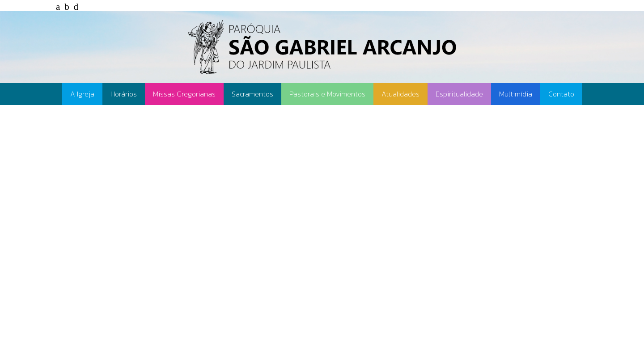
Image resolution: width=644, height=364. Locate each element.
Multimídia (516, 94)
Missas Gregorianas (184, 94)
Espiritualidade (459, 94)
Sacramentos (252, 94)
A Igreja (82, 94)
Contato (561, 94)
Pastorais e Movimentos (327, 94)
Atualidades (400, 94)
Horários (124, 94)
